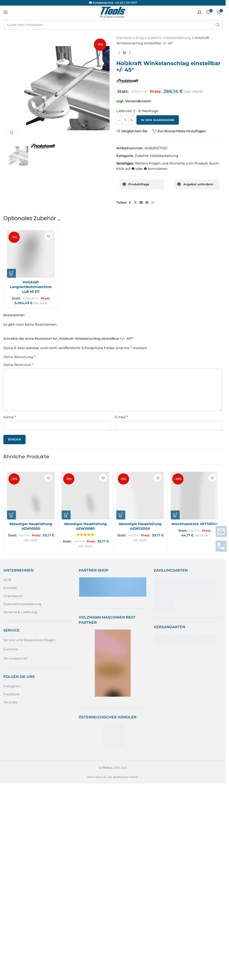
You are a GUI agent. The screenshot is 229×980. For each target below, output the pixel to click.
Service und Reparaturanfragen (29, 640)
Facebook (12, 694)
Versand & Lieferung (20, 612)
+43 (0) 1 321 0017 (126, 3)
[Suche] (113, 25)
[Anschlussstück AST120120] (195, 496)
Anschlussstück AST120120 (195, 524)
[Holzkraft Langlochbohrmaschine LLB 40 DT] (31, 254)
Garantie (11, 649)
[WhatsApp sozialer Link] (153, 203)
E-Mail (122, 417)
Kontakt (10, 588)
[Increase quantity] (131, 120)
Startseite (124, 38)
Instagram (12, 686)
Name (10, 417)
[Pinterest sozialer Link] (147, 203)
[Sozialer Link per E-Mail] (141, 203)
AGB (7, 580)
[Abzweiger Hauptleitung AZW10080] (85, 496)
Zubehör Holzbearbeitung (169, 38)
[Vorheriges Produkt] (119, 53)
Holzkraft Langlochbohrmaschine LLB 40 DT (31, 287)
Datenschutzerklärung (22, 604)
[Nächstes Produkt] (130, 53)
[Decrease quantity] (119, 120)
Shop (140, 38)
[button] (11, 273)
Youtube (10, 702)
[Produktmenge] (125, 120)
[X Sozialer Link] (135, 203)
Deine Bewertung (19, 357)
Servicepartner (16, 658)
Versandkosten (138, 101)
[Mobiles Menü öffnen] (6, 12)
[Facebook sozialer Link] (130, 203)
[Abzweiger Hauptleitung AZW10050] (31, 496)
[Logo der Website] (113, 12)
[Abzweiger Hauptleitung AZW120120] (140, 496)
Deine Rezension (18, 365)
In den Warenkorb (158, 120)
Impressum (13, 596)
